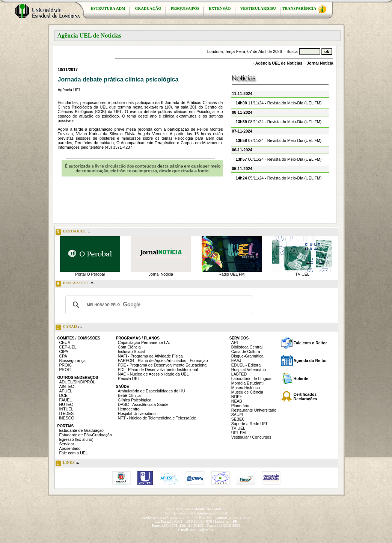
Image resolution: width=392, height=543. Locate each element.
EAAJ (236, 360)
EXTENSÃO (220, 8)
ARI (235, 342)
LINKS (67, 463)
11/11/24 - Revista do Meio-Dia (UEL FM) (279, 103)
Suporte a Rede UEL (250, 424)
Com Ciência (129, 347)
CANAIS (69, 327)
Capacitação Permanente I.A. (144, 342)
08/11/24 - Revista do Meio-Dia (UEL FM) (279, 122)
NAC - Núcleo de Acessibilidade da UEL (153, 374)
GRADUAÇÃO (148, 8)
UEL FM (239, 433)
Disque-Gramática (247, 356)
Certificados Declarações (305, 397)
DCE (64, 395)
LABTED (239, 374)
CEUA (65, 342)
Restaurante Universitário (254, 410)
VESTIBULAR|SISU (258, 8)
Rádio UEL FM (231, 274)
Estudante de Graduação (82, 430)
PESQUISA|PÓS (185, 8)
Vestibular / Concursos (251, 437)
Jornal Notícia (320, 63)
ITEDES (67, 413)
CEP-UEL (68, 347)
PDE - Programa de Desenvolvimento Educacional (163, 365)
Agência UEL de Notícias (279, 63)
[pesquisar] (158, 305)
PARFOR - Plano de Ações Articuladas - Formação (163, 360)
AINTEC (67, 386)
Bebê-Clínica (129, 395)
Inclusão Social (131, 351)
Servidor (67, 444)
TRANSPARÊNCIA (304, 9)
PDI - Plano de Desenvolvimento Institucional (158, 370)
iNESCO (67, 418)
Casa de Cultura (246, 351)
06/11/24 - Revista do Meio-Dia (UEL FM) (279, 159)
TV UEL (302, 274)
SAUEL (238, 415)
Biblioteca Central (247, 347)
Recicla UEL (129, 379)
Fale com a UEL (74, 453)
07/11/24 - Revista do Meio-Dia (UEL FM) (279, 140)
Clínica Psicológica (135, 400)
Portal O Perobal (90, 274)
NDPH (237, 397)
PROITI (66, 370)
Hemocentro (129, 409)
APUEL (66, 391)
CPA (63, 356)
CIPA (64, 351)
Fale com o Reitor (310, 343)
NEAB (237, 401)
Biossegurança (73, 360)
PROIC (66, 365)
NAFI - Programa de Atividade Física (150, 356)
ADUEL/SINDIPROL (77, 382)
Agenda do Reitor (310, 360)
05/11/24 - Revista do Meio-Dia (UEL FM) (279, 178)
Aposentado (70, 448)
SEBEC (238, 419)
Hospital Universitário (137, 413)
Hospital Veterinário (249, 370)
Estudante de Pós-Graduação (86, 435)
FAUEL (66, 400)
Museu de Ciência (247, 392)
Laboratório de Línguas (252, 379)
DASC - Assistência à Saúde (143, 404)
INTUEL (66, 409)
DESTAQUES (73, 232)
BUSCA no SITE (75, 284)
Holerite (301, 379)
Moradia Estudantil (248, 383)
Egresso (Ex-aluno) (76, 439)
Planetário (240, 406)
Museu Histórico (246, 388)
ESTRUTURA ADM (108, 8)
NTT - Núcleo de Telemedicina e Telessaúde (157, 418)
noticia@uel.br (202, 530)
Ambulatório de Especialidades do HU (152, 391)
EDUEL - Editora (246, 365)
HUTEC (66, 404)
